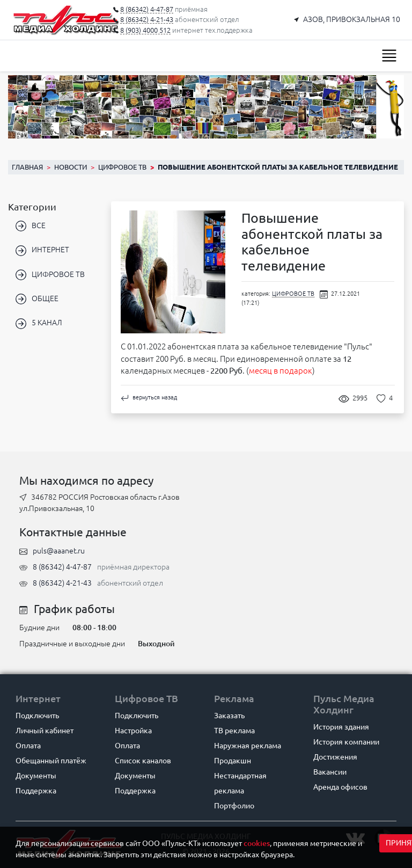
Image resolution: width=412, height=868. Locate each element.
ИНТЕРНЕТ (42, 251)
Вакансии (330, 772)
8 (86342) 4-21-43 (62, 583)
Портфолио (234, 806)
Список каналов (143, 761)
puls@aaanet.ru (59, 551)
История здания (341, 727)
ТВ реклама (234, 731)
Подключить (37, 716)
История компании (346, 742)
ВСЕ (31, 226)
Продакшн (233, 761)
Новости (71, 167)
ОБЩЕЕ (37, 299)
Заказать (229, 716)
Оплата (28, 746)
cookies (257, 843)
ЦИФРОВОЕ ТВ (122, 167)
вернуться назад (149, 397)
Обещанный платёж (51, 761)
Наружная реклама (248, 746)
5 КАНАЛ (39, 324)
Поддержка (36, 791)
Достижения (335, 757)
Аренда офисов (340, 787)
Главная (27, 167)
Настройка (133, 731)
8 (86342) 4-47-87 (62, 567)
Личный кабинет (45, 731)
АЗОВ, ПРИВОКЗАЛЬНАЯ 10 (352, 19)
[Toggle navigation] (389, 56)
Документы (36, 776)
